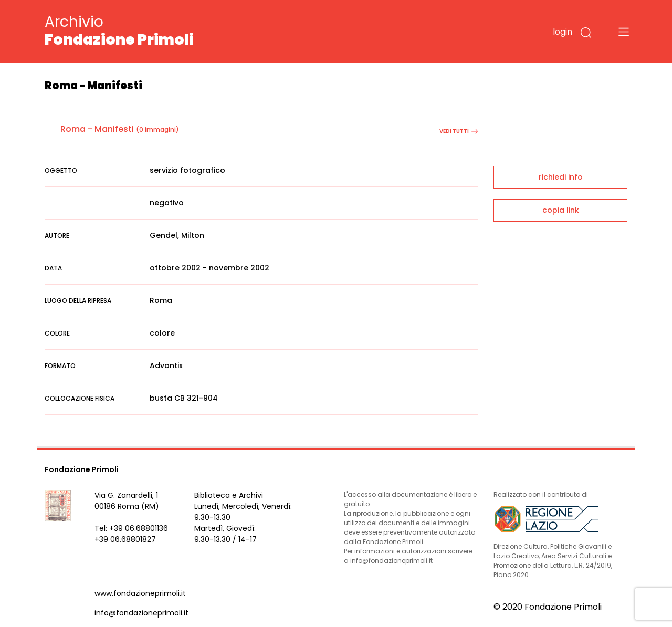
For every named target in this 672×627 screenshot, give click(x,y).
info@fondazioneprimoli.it (141, 613)
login (563, 32)
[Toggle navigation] (624, 32)
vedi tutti (459, 131)
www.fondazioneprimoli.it (140, 593)
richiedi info (561, 177)
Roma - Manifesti (97, 129)
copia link (561, 210)
